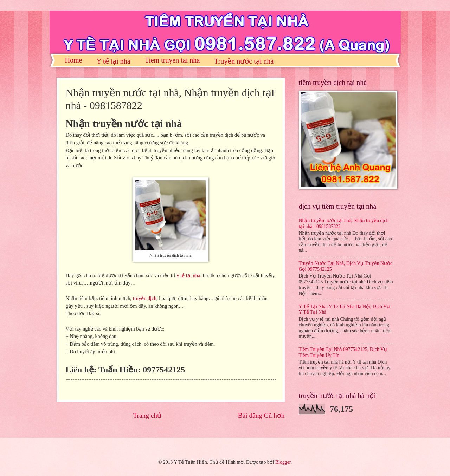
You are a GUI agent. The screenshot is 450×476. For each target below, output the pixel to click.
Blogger (283, 462)
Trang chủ (147, 415)
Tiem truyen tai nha (172, 60)
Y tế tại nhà (113, 61)
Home (74, 60)
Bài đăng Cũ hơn (261, 415)
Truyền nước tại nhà (244, 61)
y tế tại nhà (188, 275)
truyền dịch (145, 298)
